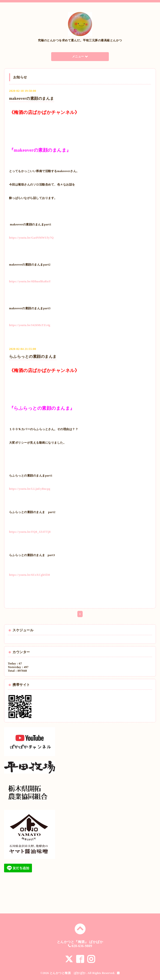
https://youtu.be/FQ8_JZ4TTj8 (30, 532)
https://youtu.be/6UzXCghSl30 (30, 575)
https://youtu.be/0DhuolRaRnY (30, 281)
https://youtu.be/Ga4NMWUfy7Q (31, 238)
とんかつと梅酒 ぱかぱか (68, 973)
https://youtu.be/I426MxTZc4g (30, 325)
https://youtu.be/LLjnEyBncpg (30, 489)
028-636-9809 (82, 946)
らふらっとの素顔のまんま (33, 357)
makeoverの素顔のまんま (32, 98)
